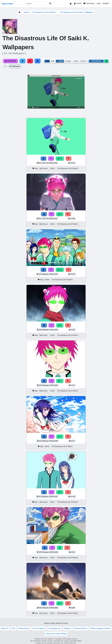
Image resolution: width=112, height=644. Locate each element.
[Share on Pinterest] (30, 61)
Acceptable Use (55, 628)
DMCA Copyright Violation (101, 628)
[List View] (53, 61)
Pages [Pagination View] (68, 61)
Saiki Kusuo (43, 168)
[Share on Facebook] (38, 61)
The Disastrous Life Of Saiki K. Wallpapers (77, 12)
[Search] (50, 4)
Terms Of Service (39, 628)
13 (60, 270)
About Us (5, 628)
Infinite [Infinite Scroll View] (60, 61)
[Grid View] (47, 61)
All (5, 66)
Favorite (10, 61)
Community (89, 3)
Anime (26, 12)
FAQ (13, 628)
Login (98, 3)
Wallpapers (15, 66)
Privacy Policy (24, 628)
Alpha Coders (8, 4)
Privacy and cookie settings (56, 634)
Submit (78, 3)
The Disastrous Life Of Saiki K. (44, 12)
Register (106, 3)
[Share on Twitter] (23, 61)
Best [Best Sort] (76, 61)
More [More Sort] (84, 61)
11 (60, 158)
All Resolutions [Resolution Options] (96, 61)
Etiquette (67, 628)
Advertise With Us (81, 628)
